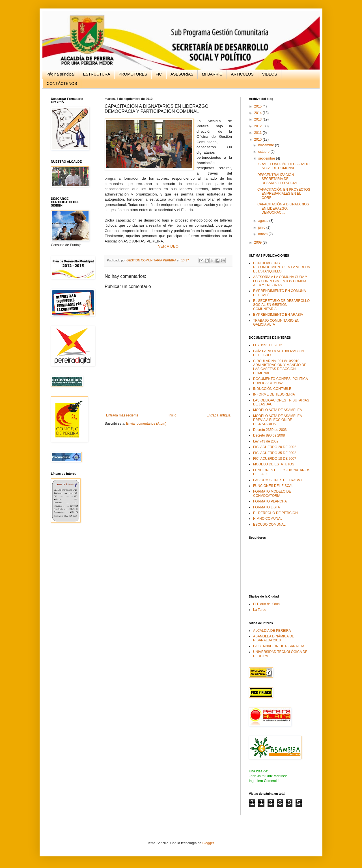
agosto (264, 221)
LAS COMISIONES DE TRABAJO (279, 480)
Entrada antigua (218, 415)
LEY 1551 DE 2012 (268, 345)
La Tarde (260, 610)
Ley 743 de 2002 (266, 441)
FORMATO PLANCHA (270, 501)
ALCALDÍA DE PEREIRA (272, 631)
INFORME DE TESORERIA (274, 394)
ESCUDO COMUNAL (269, 525)
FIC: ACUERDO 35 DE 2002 (275, 453)
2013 (258, 119)
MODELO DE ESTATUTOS (274, 464)
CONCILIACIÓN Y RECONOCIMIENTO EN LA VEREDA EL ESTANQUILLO (282, 267)
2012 (258, 126)
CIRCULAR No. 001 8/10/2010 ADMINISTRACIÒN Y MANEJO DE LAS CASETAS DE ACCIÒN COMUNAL (280, 367)
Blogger (208, 843)
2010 (258, 139)
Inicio (173, 415)
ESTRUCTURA (97, 74)
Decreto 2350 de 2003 (270, 430)
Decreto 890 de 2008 (269, 435)
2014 (258, 113)
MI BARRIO (212, 74)
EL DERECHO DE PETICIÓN (275, 513)
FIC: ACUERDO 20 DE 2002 (275, 447)
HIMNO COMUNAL (268, 519)
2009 (258, 242)
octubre (264, 152)
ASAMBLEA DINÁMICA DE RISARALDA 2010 (274, 638)
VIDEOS (270, 74)
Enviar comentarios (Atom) (146, 424)
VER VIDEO (168, 246)
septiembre (267, 158)
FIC (159, 74)
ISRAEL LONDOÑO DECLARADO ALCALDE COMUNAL (283, 166)
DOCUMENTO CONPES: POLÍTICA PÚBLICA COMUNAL (280, 381)
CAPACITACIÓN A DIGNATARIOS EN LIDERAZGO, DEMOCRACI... (283, 208)
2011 (258, 133)
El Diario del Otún (266, 604)
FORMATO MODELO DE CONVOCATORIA (272, 493)
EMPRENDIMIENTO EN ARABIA (278, 315)
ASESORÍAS (182, 74)
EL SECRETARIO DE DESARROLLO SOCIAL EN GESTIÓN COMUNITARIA (281, 305)
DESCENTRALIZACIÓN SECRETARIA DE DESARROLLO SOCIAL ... (280, 179)
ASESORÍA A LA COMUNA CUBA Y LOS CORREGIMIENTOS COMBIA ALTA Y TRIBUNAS (280, 281)
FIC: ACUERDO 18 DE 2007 (275, 459)
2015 (258, 106)
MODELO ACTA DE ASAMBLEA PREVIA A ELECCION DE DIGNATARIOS (277, 420)
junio (262, 227)
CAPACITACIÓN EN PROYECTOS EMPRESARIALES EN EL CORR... (284, 194)
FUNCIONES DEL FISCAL (273, 486)
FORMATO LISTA (267, 507)
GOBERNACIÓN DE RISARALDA (279, 646)
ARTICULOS (242, 74)
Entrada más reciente (122, 415)
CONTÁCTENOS (62, 83)
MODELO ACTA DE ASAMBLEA (278, 410)
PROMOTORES (133, 74)
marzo (263, 234)
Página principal (61, 74)
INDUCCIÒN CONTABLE (272, 389)
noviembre (267, 145)
